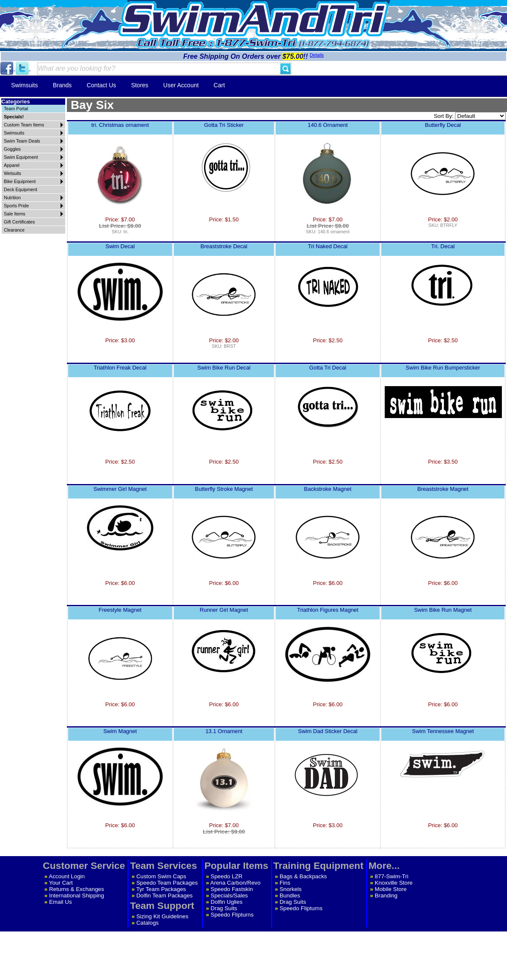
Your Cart (61, 883)
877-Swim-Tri (392, 876)
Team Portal (16, 109)
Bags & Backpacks (303, 876)
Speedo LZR (226, 876)
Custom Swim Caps (161, 876)
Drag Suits (224, 908)
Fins (285, 883)
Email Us (60, 902)
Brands (62, 85)
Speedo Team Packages (167, 883)
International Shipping (76, 895)
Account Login (67, 876)
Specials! (14, 117)
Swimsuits (24, 85)
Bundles (290, 895)
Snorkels (291, 889)
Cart (219, 85)
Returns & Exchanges (76, 889)
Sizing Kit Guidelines (162, 916)
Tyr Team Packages (161, 889)
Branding (386, 895)
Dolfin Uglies (226, 902)
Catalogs (148, 923)
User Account (181, 85)
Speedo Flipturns (232, 915)
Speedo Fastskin (232, 889)
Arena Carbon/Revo (236, 883)
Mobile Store (391, 889)
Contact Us (101, 85)
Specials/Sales (229, 895)
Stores (140, 85)
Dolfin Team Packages (164, 895)
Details (317, 55)
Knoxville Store (394, 883)
